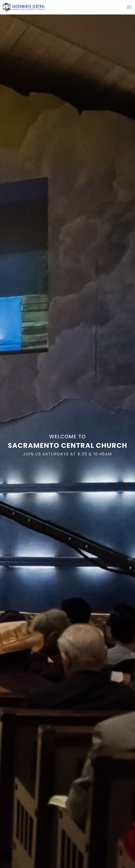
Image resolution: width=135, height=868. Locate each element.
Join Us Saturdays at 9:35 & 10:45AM (68, 454)
